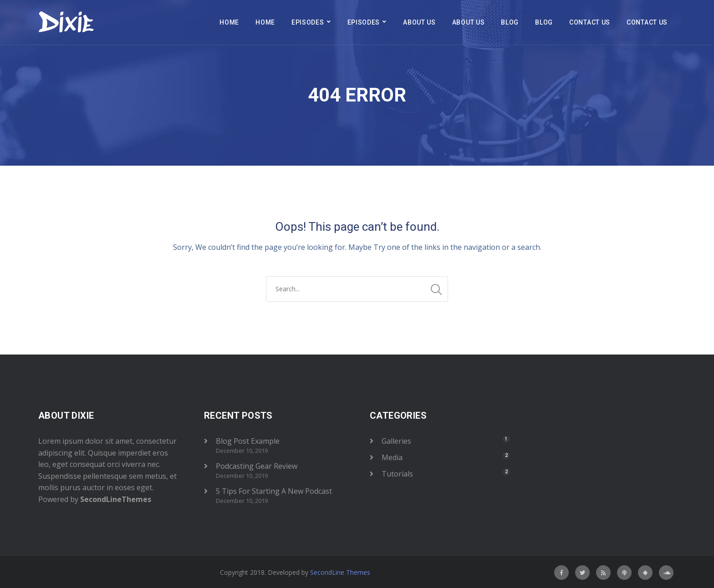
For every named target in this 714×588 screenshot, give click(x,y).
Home (229, 22)
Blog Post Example (248, 441)
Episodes (308, 22)
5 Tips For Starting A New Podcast (274, 491)
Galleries (396, 441)
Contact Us (590, 22)
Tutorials (397, 474)
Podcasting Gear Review (257, 466)
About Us (419, 22)
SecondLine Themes (340, 572)
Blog (510, 22)
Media (392, 457)
